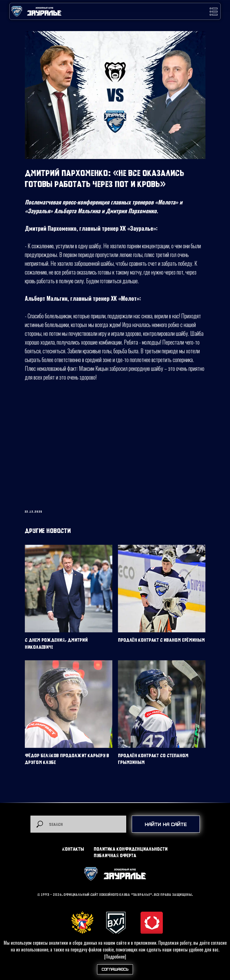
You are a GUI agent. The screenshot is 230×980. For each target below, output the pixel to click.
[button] (214, 12)
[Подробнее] (115, 957)
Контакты (73, 849)
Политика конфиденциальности (131, 849)
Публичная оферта (115, 855)
